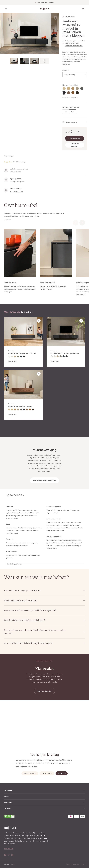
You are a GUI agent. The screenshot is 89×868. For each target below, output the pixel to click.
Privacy (83, 864)
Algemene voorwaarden (72, 864)
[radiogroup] (69, 112)
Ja (66, 112)
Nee (73, 112)
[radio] (64, 88)
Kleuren (65, 85)
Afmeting (66, 70)
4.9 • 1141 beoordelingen (19, 162)
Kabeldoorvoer (68, 107)
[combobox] (75, 75)
